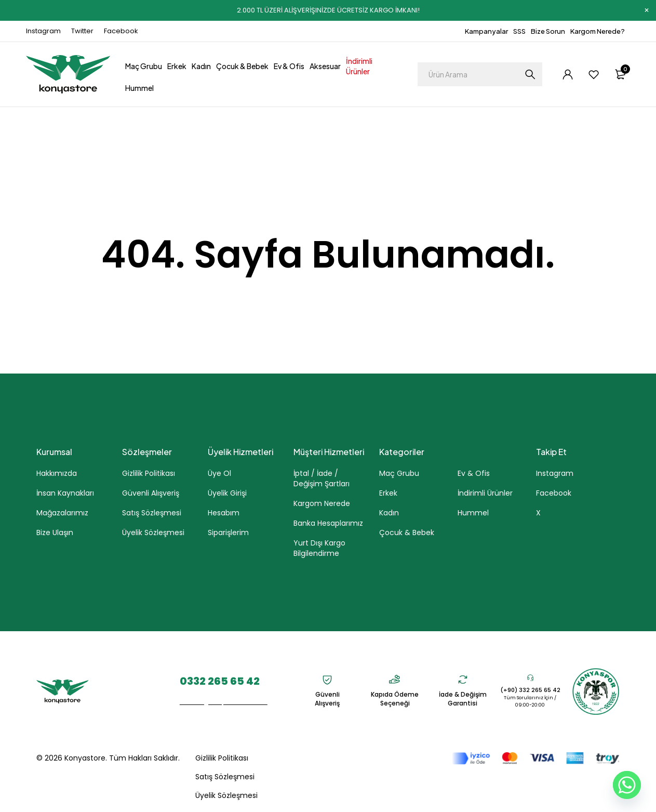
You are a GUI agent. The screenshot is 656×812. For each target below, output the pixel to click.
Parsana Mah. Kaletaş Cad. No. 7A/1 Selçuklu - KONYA (134, 692)
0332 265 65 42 (220, 681)
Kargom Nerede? (598, 31)
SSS (519, 31)
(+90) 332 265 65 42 (530, 690)
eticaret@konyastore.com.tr (224, 702)
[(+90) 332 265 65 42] (530, 677)
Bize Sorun (548, 31)
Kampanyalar (486, 31)
